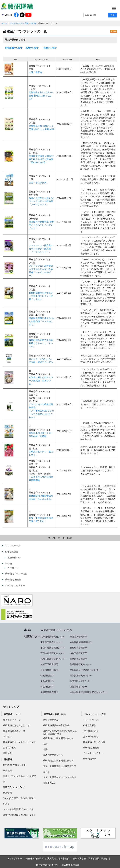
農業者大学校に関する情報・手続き (90, 858)
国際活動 (7, 753)
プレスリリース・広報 (19, 23)
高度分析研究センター (81, 681)
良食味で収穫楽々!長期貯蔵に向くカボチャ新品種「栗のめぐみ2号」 (41, 159)
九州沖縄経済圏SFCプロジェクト (20, 815)
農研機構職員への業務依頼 (56, 725)
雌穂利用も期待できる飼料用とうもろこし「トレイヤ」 (41, 343)
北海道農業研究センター (52, 637)
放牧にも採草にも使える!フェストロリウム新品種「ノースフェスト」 (41, 201)
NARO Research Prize (14, 787)
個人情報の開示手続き (47, 865)
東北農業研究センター (51, 642)
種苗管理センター (78, 687)
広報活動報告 (90, 725)
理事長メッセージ (12, 720)
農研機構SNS (90, 759)
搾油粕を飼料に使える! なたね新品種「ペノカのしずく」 (42, 321)
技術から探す (50, 48)
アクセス (7, 736)
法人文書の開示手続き (58, 858)
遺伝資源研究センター (81, 675)
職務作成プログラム (53, 755)
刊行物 (33, 23)
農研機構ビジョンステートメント (20, 742)
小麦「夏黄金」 (37, 72)
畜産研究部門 (47, 681)
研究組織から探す (14, 48)
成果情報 (7, 793)
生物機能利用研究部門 (81, 642)
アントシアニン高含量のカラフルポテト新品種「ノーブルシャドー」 (41, 249)
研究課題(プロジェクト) (15, 765)
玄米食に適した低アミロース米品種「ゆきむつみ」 (41, 381)
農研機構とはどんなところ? (17, 725)
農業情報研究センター (81, 664)
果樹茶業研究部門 (49, 692)
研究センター (32, 636)
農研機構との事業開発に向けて (58, 738)
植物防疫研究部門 (78, 653)
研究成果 (7, 770)
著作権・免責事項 (35, 858)
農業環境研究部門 (78, 648)
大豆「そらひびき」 (39, 183)
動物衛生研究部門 (78, 659)
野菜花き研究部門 (78, 637)
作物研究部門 (47, 675)
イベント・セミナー (93, 753)
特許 (45, 749)
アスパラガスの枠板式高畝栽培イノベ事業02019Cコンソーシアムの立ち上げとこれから (41, 411)
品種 (45, 744)
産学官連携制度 (51, 720)
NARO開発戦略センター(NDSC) (56, 630)
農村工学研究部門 (49, 664)
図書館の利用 (10, 748)
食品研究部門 (47, 687)
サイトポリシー (15, 858)
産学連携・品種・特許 (55, 714)
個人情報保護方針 (70, 865)
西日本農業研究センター (52, 653)
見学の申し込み (91, 736)
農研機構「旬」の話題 (94, 742)
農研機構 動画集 (91, 748)
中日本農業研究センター (52, 648)
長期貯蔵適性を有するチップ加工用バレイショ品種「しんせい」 (41, 296)
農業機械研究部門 (49, 670)
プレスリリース (91, 720)
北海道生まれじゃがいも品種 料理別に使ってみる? (41, 96)
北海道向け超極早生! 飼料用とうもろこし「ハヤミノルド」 (42, 225)
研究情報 (8, 759)
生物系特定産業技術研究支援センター (88, 692)
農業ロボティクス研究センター (85, 670)
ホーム (4, 23)
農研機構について (12, 714)
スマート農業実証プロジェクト (18, 809)
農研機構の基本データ (14, 731)
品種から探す (32, 48)
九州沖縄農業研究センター (54, 659)
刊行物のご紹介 (91, 731)
